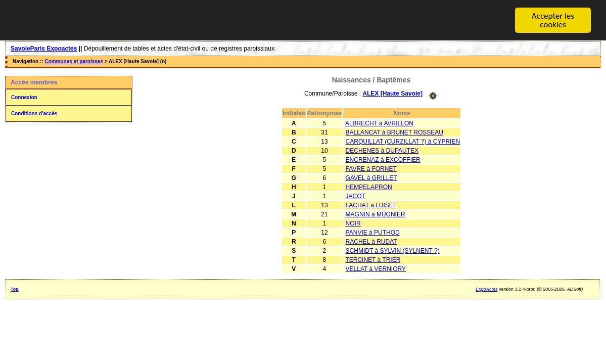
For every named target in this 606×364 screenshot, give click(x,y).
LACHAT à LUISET (371, 205)
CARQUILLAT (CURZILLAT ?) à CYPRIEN (403, 141)
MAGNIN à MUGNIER (376, 214)
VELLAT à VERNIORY (376, 268)
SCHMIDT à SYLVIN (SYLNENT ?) (393, 250)
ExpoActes (486, 289)
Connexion (24, 97)
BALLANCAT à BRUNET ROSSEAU (394, 132)
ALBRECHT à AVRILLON (379, 123)
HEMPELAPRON (369, 187)
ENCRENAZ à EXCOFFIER (383, 159)
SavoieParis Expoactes (44, 49)
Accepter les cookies (553, 20)
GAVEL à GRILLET (371, 177)
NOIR (353, 223)
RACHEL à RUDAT (371, 241)
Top (15, 289)
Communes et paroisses (74, 61)
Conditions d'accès (34, 113)
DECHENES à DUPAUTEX (382, 150)
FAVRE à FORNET (371, 168)
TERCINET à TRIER (373, 259)
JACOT (356, 196)
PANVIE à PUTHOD (373, 232)
